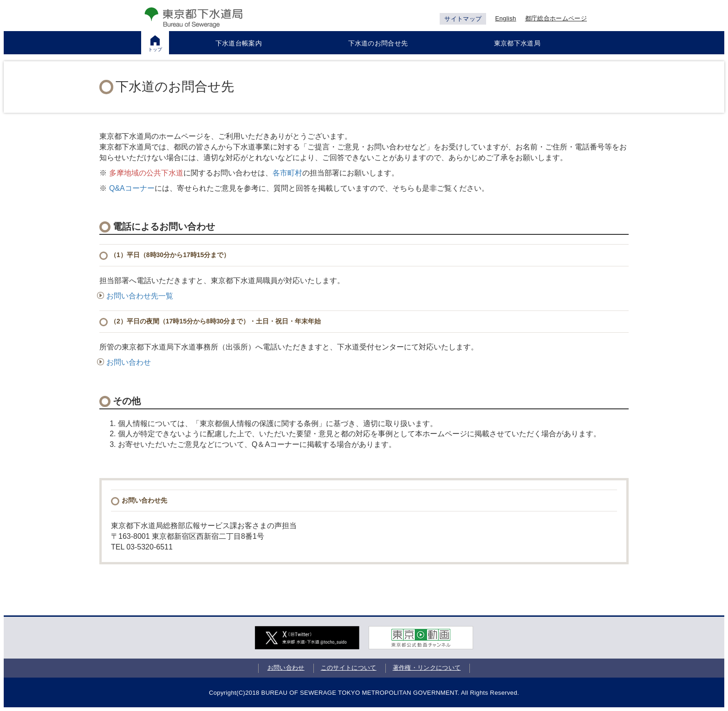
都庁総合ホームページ (556, 18)
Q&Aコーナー (132, 188)
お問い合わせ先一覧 (135, 296)
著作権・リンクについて (427, 668)
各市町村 (287, 173)
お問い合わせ (124, 362)
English (505, 18)
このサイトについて (349, 668)
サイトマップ (463, 19)
